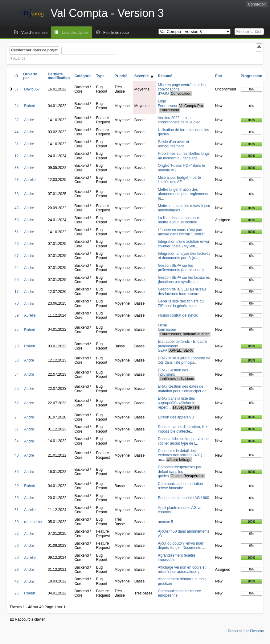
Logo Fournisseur (168, 104)
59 (16, 315)
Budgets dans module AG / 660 (183, 498)
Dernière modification (59, 76)
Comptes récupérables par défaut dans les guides (180, 472)
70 (16, 303)
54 (16, 374)
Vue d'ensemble (34, 33)
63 (16, 194)
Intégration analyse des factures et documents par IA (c (184, 256)
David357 (32, 89)
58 (16, 220)
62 (16, 534)
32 (16, 120)
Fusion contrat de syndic (178, 315)
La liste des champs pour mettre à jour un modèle (178, 220)
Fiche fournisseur (167, 327)
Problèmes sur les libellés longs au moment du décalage (184, 156)
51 (16, 232)
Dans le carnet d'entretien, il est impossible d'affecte (184, 429)
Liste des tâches (75, 33)
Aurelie (30, 180)
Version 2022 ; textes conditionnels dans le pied (179, 120)
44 (16, 132)
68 (16, 180)
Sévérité (144, 76)
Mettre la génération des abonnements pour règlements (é (183, 194)
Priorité (121, 76)
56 (16, 546)
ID (16, 76)
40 (16, 455)
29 (16, 486)
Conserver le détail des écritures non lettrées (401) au (180, 455)
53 (16, 360)
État (219, 76)
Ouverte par (30, 76)
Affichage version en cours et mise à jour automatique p (182, 570)
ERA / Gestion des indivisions (173, 372)
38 (16, 168)
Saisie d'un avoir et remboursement (173, 144)
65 (16, 280)
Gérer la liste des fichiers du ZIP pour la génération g (181, 303)
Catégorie (83, 76)
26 (16, 593)
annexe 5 (165, 522)
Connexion (257, 4)
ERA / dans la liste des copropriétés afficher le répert (176, 403)
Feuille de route (116, 33)
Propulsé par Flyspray (246, 631)
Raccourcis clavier (27, 619)
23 (16, 570)
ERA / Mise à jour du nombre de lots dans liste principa (184, 360)
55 (16, 389)
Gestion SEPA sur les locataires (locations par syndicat (184, 280)
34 (16, 441)
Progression (252, 76)
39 (16, 498)
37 (16, 89)
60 (16, 558)
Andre (29, 120)
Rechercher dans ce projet (34, 50)
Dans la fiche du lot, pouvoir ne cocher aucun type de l (183, 441)
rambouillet (33, 522)
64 (16, 268)
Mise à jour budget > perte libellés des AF (179, 180)
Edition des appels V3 (176, 417)
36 (16, 472)
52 (16, 403)
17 (16, 292)
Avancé (19, 58)
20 (16, 346)
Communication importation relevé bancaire (180, 486)
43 (16, 208)
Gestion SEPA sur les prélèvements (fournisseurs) (181, 268)
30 (16, 522)
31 (16, 144)
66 (16, 244)
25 (16, 330)
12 (16, 156)
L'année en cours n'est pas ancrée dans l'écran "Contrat (181, 232)
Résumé (165, 76)
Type (100, 76)
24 (16, 106)
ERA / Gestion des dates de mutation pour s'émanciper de (182, 389)
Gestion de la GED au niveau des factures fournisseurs (182, 291)
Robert (30, 106)
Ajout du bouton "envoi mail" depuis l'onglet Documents (181, 546)
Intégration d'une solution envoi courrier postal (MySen (183, 244)
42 (16, 581)
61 (16, 510)
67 (16, 256)
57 (16, 429)
